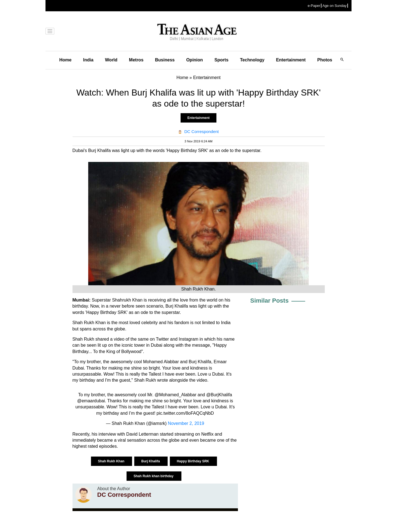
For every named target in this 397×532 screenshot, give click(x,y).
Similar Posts (269, 301)
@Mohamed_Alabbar (175, 395)
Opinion (194, 60)
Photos (325, 60)
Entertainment (291, 60)
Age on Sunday (334, 6)
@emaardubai (91, 401)
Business (165, 60)
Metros (136, 60)
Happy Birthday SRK (193, 461)
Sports (222, 60)
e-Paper (314, 6)
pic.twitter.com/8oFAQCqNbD (185, 413)
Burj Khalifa (151, 461)
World (111, 60)
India (88, 60)
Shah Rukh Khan (112, 461)
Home (65, 60)
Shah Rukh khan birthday (154, 476)
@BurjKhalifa (219, 395)
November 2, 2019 (186, 423)
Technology (252, 60)
